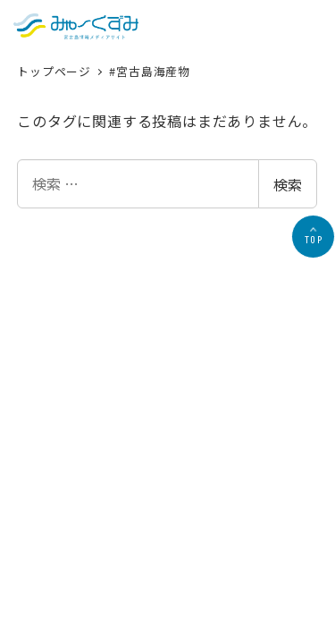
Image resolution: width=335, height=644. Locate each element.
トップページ (56, 71)
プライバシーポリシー (157, 479)
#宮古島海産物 (150, 71)
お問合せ (243, 479)
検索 (288, 184)
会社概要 (71, 479)
